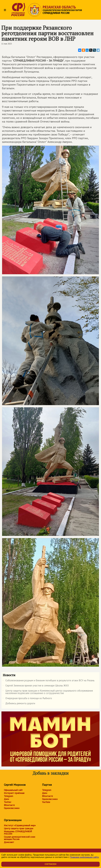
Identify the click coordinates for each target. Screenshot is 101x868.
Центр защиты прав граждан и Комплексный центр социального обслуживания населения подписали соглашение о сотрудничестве (48, 692)
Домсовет (9, 842)
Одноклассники (12, 808)
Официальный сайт (13, 790)
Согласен (50, 864)
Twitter (8, 802)
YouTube (46, 802)
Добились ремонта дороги (19, 704)
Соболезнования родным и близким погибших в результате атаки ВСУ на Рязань (49, 681)
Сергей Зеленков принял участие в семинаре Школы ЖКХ (36, 686)
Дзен (6, 799)
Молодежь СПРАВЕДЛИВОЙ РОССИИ (18, 833)
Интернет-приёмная (14, 793)
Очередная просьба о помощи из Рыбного (27, 699)
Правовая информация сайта (84, 857)
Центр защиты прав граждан (19, 828)
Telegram (8, 796)
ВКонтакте (9, 805)
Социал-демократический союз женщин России (20, 838)
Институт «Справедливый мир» (20, 825)
